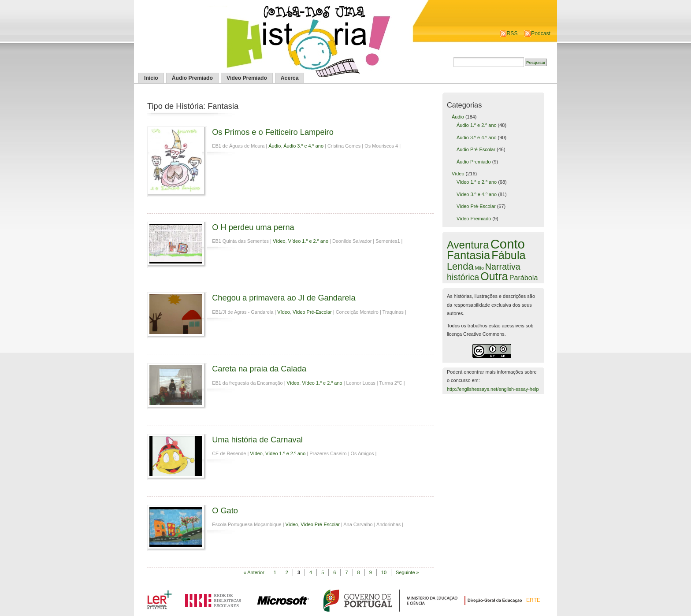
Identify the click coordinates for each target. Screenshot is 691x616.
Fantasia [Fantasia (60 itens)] (468, 255)
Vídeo (279, 241)
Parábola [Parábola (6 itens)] (524, 278)
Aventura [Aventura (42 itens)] (468, 245)
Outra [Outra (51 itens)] (494, 276)
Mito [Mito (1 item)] (479, 268)
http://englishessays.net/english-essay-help (493, 389)
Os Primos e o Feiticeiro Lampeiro (273, 132)
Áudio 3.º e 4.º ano (303, 146)
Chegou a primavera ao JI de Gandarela (284, 298)
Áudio (275, 146)
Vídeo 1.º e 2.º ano (308, 241)
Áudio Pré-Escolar (476, 149)
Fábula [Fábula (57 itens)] (508, 255)
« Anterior (254, 572)
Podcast (541, 33)
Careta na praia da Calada (259, 369)
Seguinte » (407, 572)
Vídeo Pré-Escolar (312, 312)
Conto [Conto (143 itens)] (508, 244)
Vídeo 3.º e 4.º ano (477, 194)
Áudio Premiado (192, 78)
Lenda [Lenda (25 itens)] (460, 266)
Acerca (290, 78)
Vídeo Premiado (247, 78)
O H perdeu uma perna (253, 227)
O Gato (225, 510)
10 (384, 572)
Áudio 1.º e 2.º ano (477, 125)
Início (151, 78)
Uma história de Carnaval (257, 440)
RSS (512, 33)
